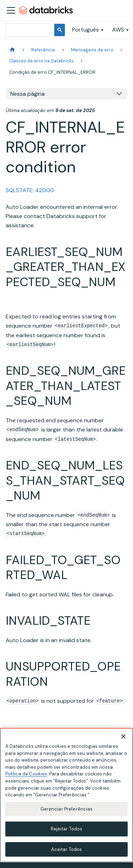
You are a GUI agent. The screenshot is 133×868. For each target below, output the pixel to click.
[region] (66, 797)
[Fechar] (123, 738)
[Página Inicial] (12, 50)
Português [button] (85, 30)
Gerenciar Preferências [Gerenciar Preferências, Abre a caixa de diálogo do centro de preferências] (67, 811)
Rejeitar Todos (67, 831)
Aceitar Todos (67, 851)
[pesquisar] (27, 30)
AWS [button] (118, 30)
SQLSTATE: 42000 (30, 190)
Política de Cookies (26, 776)
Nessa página (27, 94)
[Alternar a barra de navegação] (11, 10)
